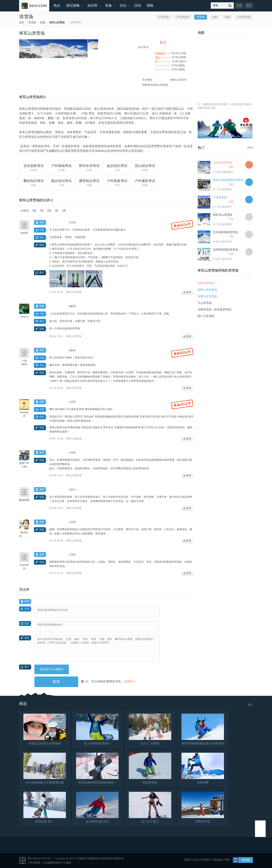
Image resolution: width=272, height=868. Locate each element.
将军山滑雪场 (57, 23)
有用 (187, 292)
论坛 (123, 5)
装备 (109, 5)
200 (38, 602)
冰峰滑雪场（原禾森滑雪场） (216, 309)
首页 (22, 23)
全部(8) (25, 211)
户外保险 (66, 863)
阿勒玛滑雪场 (206, 283)
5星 (35, 211)
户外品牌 (164, 17)
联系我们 (206, 860)
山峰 (215, 17)
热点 (57, 5)
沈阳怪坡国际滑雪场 (225, 250)
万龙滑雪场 (220, 197)
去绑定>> (130, 681)
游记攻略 (73, 5)
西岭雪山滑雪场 (223, 215)
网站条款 (218, 860)
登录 (249, 6)
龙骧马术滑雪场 (207, 296)
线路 (227, 17)
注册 (239, 6)
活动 (137, 5)
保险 (150, 5)
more (250, 148)
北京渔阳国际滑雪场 (225, 232)
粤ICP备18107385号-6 (40, 858)
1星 (64, 211)
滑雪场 (32, 23)
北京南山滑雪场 (223, 163)
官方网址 (147, 80)
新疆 (43, 23)
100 (36, 602)
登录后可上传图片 (52, 669)
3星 (49, 211)
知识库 (92, 5)
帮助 (227, 860)
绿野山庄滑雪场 (207, 290)
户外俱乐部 (244, 17)
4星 (42, 211)
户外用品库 (183, 17)
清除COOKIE (192, 860)
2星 (57, 211)
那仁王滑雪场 (206, 316)
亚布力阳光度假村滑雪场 (228, 180)
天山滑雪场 (205, 303)
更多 (250, 705)
